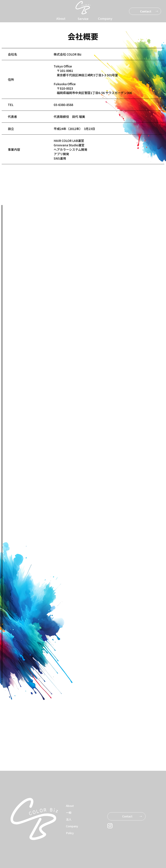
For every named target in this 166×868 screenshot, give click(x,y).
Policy (70, 833)
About (61, 18)
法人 (69, 819)
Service (83, 19)
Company (105, 18)
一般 (69, 812)
